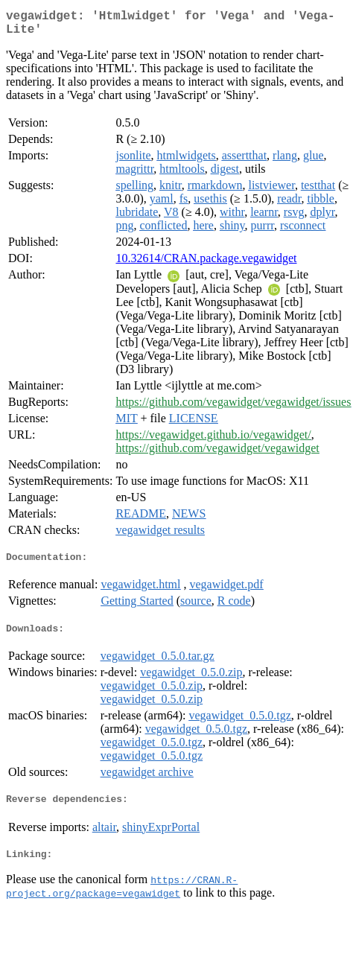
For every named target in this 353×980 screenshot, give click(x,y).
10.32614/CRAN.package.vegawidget (206, 264)
